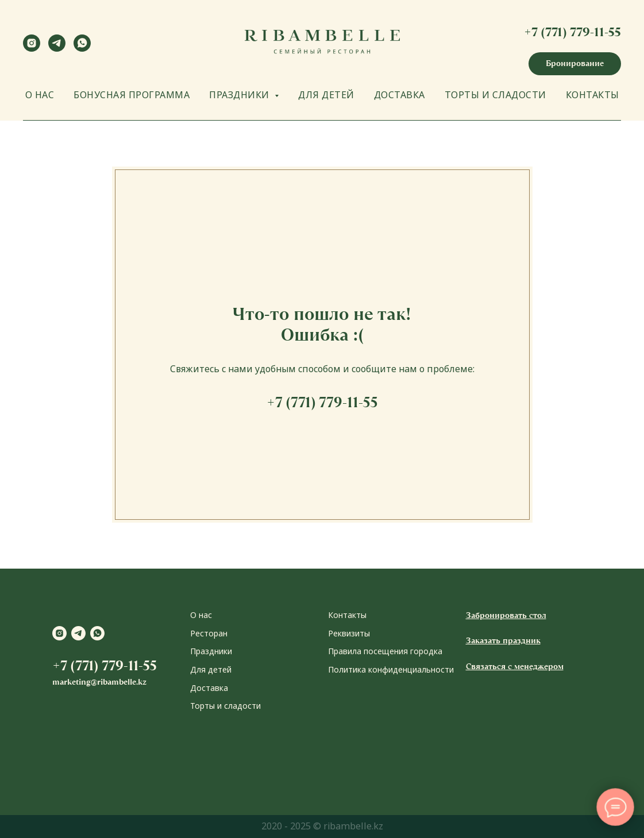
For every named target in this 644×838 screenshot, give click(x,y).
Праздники (211, 651)
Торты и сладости (225, 706)
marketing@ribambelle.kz (99, 682)
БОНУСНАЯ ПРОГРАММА (132, 95)
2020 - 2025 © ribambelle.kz (322, 826)
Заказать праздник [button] (503, 640)
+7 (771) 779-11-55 (572, 32)
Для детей (211, 669)
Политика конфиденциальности (391, 669)
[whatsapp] (82, 49)
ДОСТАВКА (400, 95)
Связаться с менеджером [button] (515, 666)
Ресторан (209, 633)
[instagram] (32, 49)
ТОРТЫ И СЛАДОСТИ (495, 95)
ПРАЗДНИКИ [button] (240, 95)
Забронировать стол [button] (506, 615)
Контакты (347, 615)
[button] (575, 64)
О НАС (40, 95)
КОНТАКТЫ (593, 95)
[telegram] (57, 49)
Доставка (209, 688)
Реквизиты (349, 633)
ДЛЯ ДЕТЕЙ (326, 95)
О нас (201, 615)
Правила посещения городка (385, 651)
